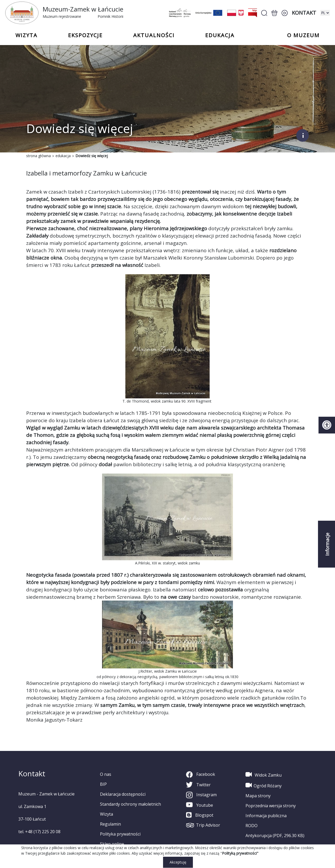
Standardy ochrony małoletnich (130, 804)
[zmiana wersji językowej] (325, 13)
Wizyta (107, 814)
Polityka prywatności (120, 834)
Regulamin (110, 824)
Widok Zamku (264, 774)
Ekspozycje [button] (85, 35)
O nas (106, 774)
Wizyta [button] (26, 35)
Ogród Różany (264, 785)
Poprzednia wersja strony (271, 806)
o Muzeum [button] (303, 35)
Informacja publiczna (266, 816)
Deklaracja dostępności (123, 794)
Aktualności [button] (154, 35)
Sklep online (112, 844)
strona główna (38, 156)
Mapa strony (258, 796)
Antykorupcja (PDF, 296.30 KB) (275, 836)
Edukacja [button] (220, 35)
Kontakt (304, 13)
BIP (103, 784)
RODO (252, 826)
